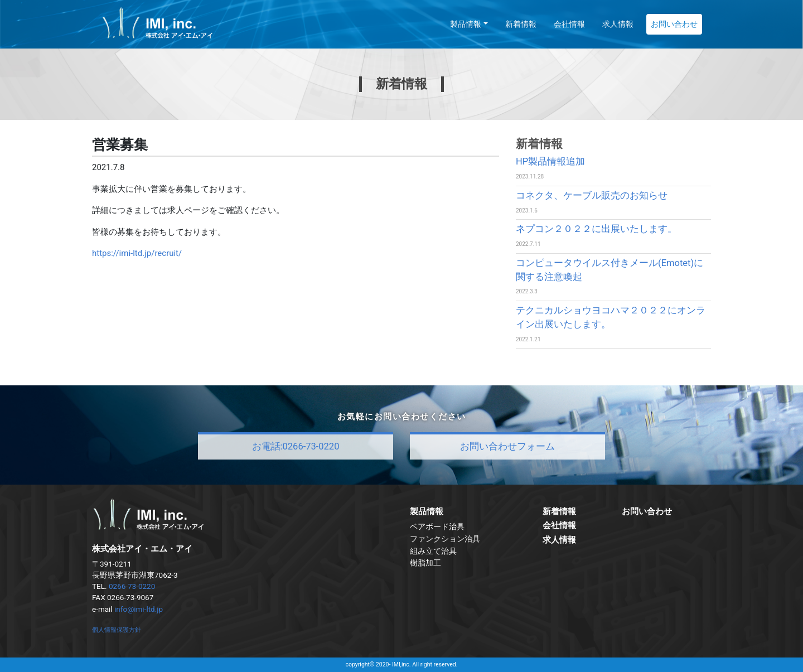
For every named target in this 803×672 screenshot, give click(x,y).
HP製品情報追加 (550, 161)
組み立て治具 (433, 551)
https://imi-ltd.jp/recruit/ (137, 253)
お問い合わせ (674, 24)
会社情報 (569, 24)
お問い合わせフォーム (507, 446)
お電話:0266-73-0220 (296, 446)
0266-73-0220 (132, 586)
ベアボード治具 (437, 526)
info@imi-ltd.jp (139, 609)
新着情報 (521, 24)
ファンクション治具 (445, 539)
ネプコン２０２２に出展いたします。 (596, 229)
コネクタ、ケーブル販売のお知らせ (592, 195)
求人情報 (618, 24)
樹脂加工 (425, 563)
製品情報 (466, 24)
